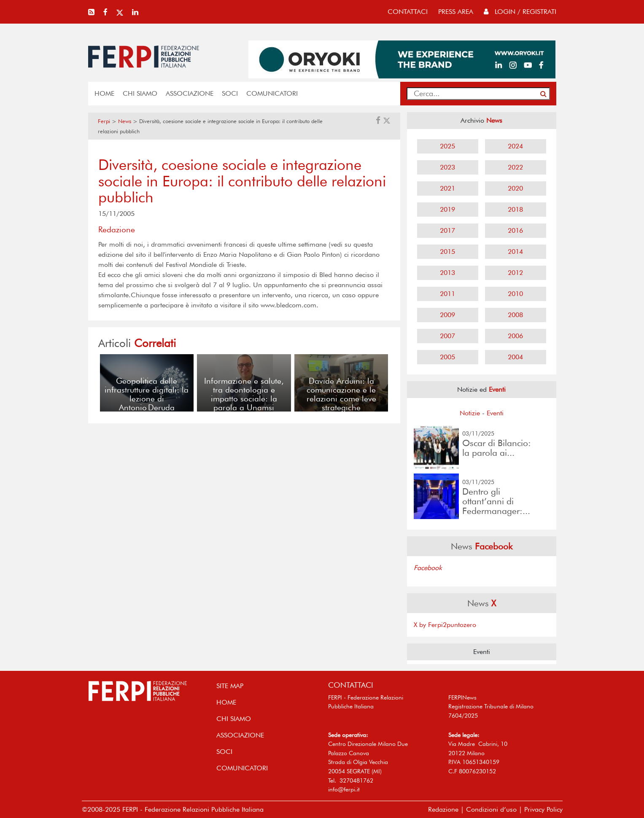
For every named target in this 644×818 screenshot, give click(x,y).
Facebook (428, 568)
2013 (447, 273)
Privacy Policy (543, 809)
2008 (515, 315)
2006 (515, 336)
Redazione (443, 809)
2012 (515, 273)
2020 (515, 188)
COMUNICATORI (272, 93)
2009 (447, 315)
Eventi (495, 413)
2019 (447, 209)
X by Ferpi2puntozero (445, 625)
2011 (447, 294)
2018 (515, 209)
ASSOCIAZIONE (190, 93)
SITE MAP (230, 686)
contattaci (408, 12)
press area (456, 12)
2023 (447, 167)
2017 (447, 230)
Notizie (470, 413)
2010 (515, 294)
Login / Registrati (520, 12)
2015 (447, 252)
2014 (515, 252)
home (104, 93)
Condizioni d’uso (491, 809)
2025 (447, 146)
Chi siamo (140, 93)
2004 (515, 357)
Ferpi (104, 121)
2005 (447, 357)
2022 (515, 167)
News (125, 121)
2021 (447, 188)
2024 (515, 146)
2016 (515, 230)
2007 (447, 336)
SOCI (230, 93)
